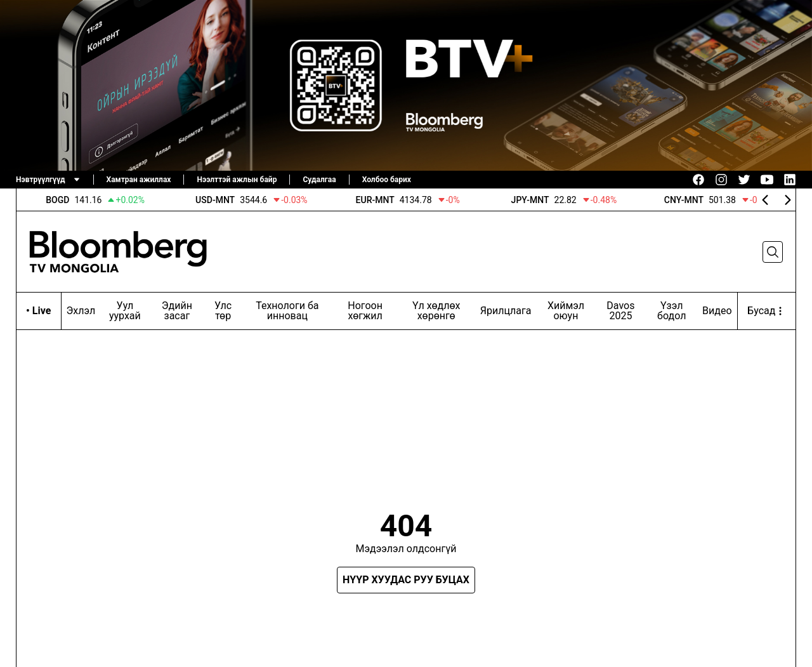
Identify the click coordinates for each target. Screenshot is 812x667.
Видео (717, 311)
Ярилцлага (506, 311)
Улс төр (223, 311)
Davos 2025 (620, 311)
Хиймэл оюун (566, 311)
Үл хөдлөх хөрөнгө (436, 311)
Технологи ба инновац (287, 311)
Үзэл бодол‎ (671, 311)
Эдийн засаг (177, 311)
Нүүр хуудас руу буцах (406, 580)
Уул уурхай (125, 311)
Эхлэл (81, 311)
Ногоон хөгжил (365, 311)
